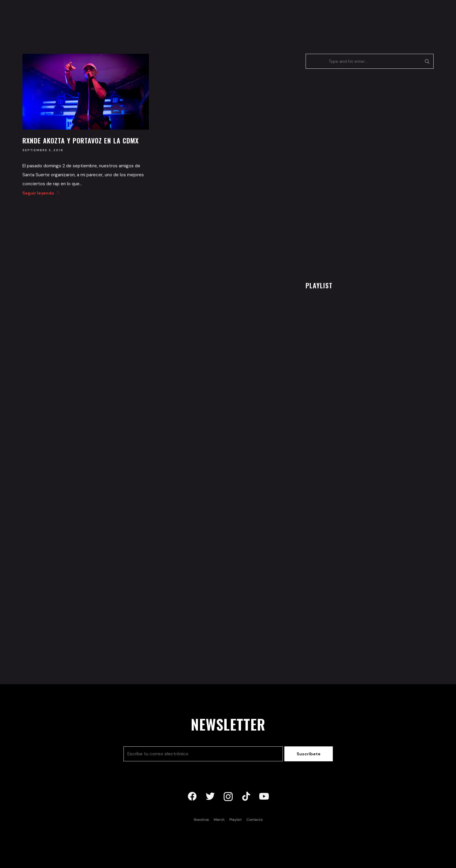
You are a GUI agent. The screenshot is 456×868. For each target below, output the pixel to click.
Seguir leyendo (40, 193)
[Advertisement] (350, 173)
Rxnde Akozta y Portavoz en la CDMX (81, 140)
